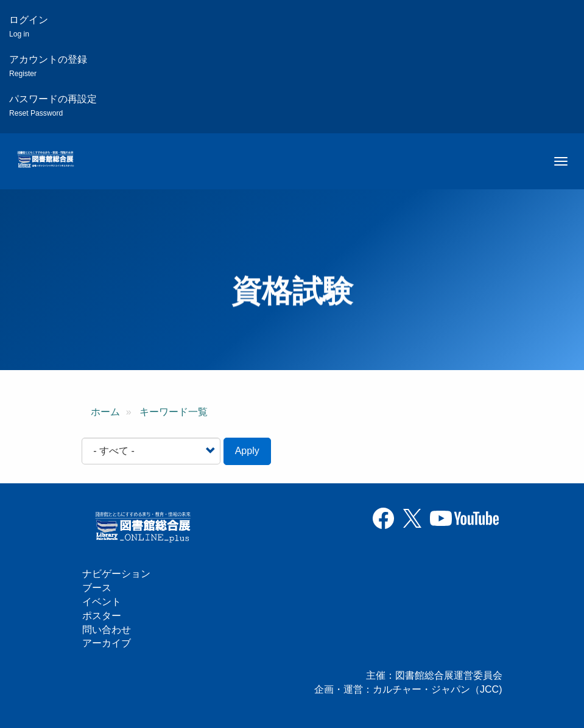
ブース (97, 588)
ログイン (29, 26)
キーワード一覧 (174, 412)
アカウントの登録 (48, 66)
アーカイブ (107, 643)
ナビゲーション (116, 574)
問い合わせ (107, 630)
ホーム (105, 412)
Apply (247, 451)
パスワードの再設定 (53, 106)
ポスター (102, 616)
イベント (102, 602)
